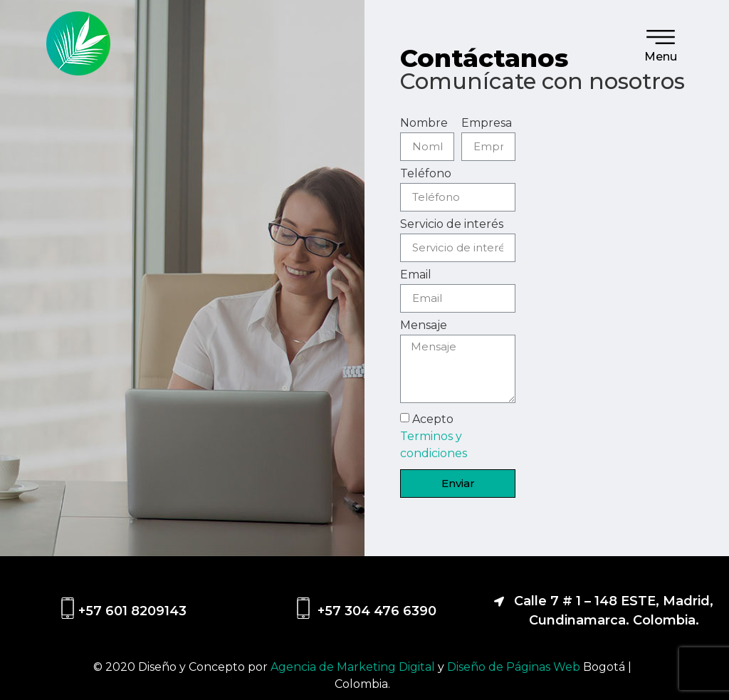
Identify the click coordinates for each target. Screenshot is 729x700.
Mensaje (424, 326)
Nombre (424, 124)
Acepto (434, 435)
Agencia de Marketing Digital (354, 667)
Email (416, 275)
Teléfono (426, 174)
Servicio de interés (452, 225)
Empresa (487, 124)
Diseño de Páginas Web (515, 667)
